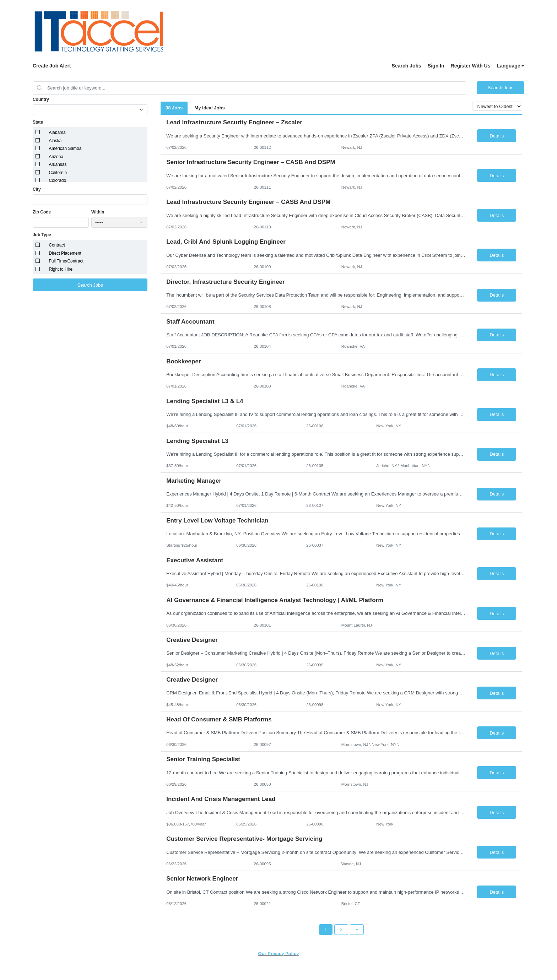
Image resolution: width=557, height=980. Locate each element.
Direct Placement (65, 253)
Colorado (57, 180)
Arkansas (58, 164)
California (58, 173)
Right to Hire (61, 269)
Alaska (55, 141)
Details (497, 136)
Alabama (57, 132)
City (37, 189)
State (38, 122)
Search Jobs (407, 66)
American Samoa (65, 148)
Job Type (42, 235)
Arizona (56, 157)
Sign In (436, 66)
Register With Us (471, 66)
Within (98, 212)
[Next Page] (357, 930)
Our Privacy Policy (279, 954)
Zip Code (42, 212)
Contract (57, 245)
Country (41, 99)
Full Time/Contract (66, 261)
